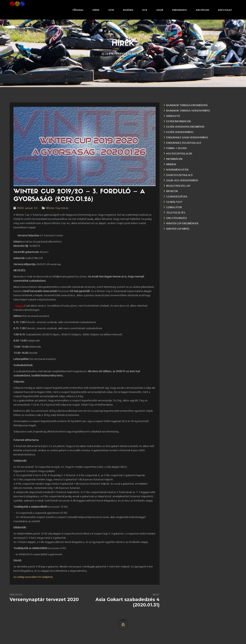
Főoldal (78, 10)
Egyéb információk (179, 121)
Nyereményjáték (177, 170)
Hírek (96, 10)
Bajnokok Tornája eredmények (187, 105)
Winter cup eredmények (182, 223)
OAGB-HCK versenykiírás (182, 180)
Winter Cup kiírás (57, 208)
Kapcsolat (225, 10)
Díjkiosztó (173, 116)
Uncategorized (177, 218)
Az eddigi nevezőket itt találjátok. (33, 577)
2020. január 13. (27, 208)
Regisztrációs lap (178, 186)
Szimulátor (174, 207)
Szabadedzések (177, 196)
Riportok (172, 191)
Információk (174, 159)
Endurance (180, 10)
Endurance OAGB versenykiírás (187, 137)
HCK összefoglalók (179, 153)
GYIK (111, 10)
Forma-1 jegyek (177, 148)
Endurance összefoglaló (184, 143)
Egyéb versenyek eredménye (185, 127)
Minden (171, 164)
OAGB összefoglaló (179, 175)
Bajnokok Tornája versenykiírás (188, 110)
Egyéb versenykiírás (180, 132)
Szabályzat (174, 202)
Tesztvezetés (176, 213)
